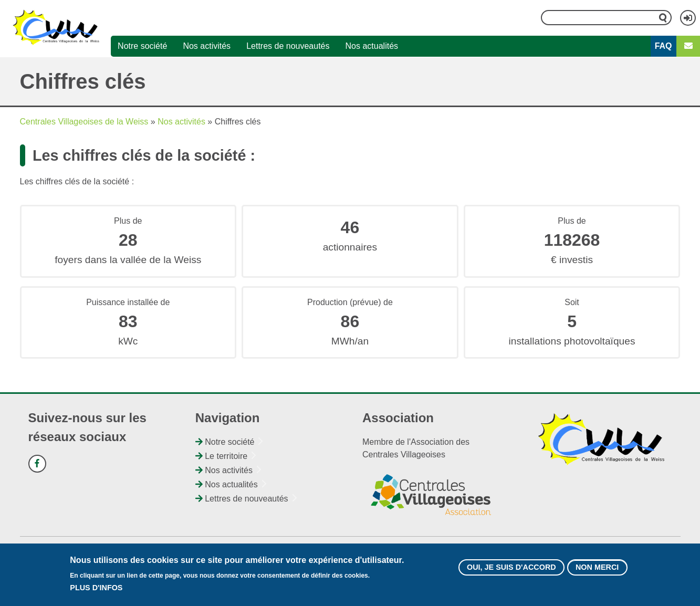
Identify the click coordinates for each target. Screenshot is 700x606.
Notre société (142, 46)
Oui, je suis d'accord (511, 568)
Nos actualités (372, 46)
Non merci (597, 568)
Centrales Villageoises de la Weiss (84, 122)
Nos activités (207, 46)
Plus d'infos (96, 588)
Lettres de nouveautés (288, 46)
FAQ (664, 46)
